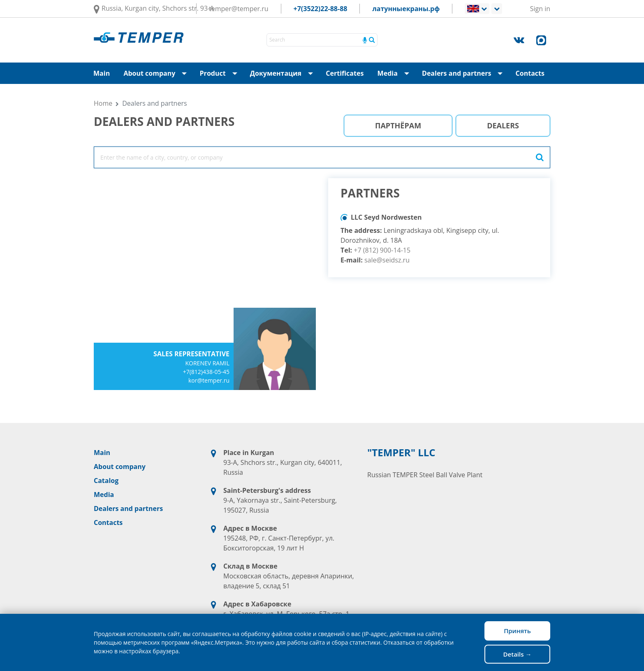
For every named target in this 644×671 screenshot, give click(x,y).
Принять (517, 631)
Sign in (540, 9)
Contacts (530, 73)
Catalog (106, 481)
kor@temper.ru (209, 380)
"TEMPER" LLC (401, 453)
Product (221, 73)
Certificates (345, 73)
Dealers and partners (465, 73)
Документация (284, 73)
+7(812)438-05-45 (206, 372)
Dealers (503, 125)
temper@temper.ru (239, 9)
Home (103, 103)
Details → (518, 654)
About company (158, 73)
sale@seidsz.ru (387, 260)
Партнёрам (398, 125)
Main (102, 73)
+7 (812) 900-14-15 (382, 250)
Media (393, 73)
